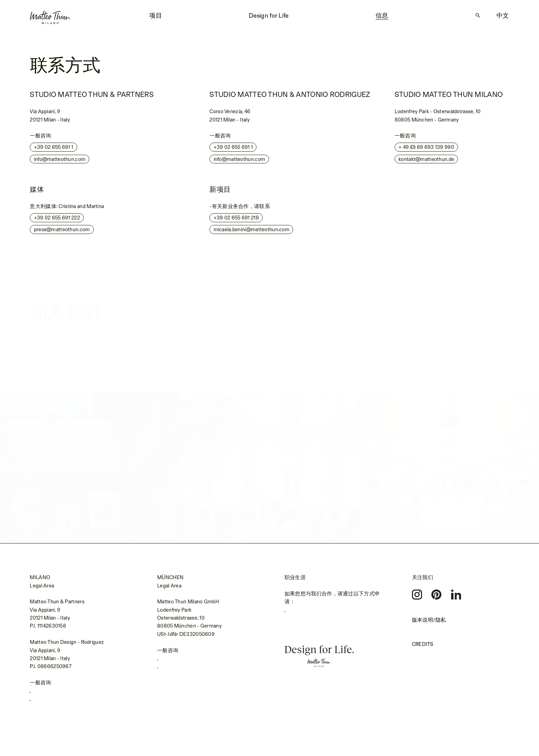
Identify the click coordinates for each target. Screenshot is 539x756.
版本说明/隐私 (429, 620)
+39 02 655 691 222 (57, 221)
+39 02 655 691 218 (236, 221)
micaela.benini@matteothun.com (251, 232)
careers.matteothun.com (317, 613)
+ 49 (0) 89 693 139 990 (426, 150)
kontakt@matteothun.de (426, 162)
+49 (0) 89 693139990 (187, 662)
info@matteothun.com (60, 162)
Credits (423, 645)
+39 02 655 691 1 (54, 150)
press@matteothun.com (62, 232)
